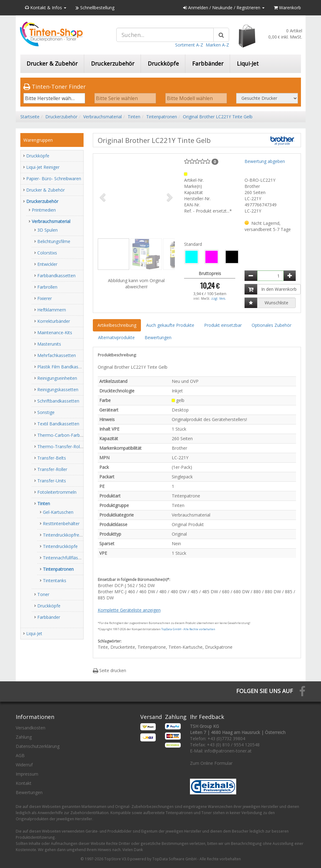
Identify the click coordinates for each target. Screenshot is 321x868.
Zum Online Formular (211, 763)
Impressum (27, 774)
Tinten (134, 117)
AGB (20, 755)
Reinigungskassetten (58, 389)
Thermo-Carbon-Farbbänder (66, 435)
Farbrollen (47, 287)
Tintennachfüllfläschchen (68, 558)
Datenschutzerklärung (38, 746)
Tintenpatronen (162, 117)
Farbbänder (208, 63)
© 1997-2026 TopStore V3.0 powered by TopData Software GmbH (138, 859)
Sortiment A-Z (189, 45)
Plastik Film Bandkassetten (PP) (69, 367)
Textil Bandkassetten (58, 424)
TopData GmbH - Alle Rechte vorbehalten (188, 629)
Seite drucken (109, 670)
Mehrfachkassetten (57, 355)
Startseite (30, 117)
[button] (104, 197)
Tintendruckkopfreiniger (66, 535)
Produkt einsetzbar (223, 325)
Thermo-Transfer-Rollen (62, 446)
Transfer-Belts (52, 458)
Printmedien (44, 210)
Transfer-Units (52, 481)
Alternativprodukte (116, 337)
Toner (43, 594)
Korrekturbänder (54, 321)
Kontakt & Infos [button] (46, 8)
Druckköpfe (163, 63)
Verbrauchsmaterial (103, 117)
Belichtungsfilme (54, 241)
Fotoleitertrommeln (57, 492)
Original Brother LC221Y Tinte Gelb (218, 117)
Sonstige (46, 412)
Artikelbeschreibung (117, 325)
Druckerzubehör (113, 63)
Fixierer (45, 298)
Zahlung (24, 737)
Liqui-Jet (248, 63)
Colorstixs (47, 253)
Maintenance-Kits (55, 333)
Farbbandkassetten (56, 276)
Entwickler (47, 264)
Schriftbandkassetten (58, 401)
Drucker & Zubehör (52, 63)
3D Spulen (47, 230)
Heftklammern (52, 310)
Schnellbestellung (95, 8)
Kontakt (24, 783)
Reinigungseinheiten (57, 378)
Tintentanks (55, 580)
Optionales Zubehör (272, 325)
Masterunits (49, 344)
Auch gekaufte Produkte (170, 325)
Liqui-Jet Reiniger (43, 167)
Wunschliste (276, 303)
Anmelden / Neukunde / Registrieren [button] (224, 8)
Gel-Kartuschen (58, 512)
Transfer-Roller (52, 469)
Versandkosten (31, 728)
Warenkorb (287, 8)
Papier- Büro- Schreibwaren (54, 178)
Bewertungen (158, 337)
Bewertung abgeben (265, 161)
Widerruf (24, 765)
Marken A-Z (217, 45)
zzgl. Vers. (219, 298)
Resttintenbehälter (61, 523)
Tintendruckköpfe (60, 546)
